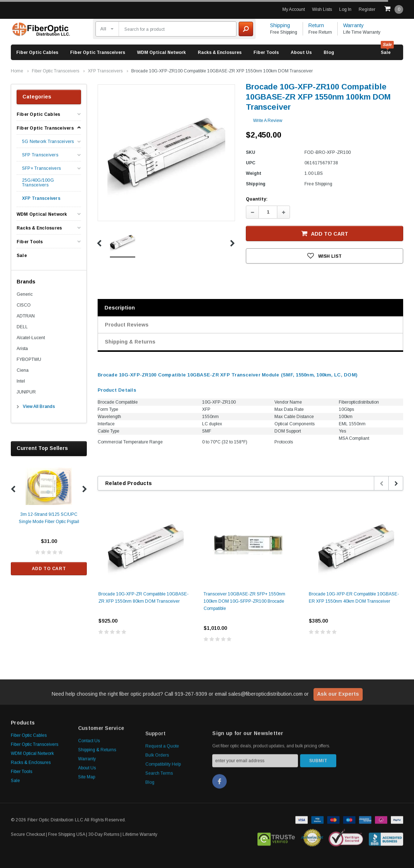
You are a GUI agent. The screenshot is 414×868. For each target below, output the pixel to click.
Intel (21, 381)
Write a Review (268, 121)
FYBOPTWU (29, 359)
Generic (25, 294)
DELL (22, 327)
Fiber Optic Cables (37, 52)
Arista (22, 349)
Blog (329, 52)
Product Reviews (127, 325)
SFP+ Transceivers (41, 168)
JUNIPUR (26, 392)
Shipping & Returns (130, 342)
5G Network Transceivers (48, 142)
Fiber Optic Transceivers (98, 52)
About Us (301, 52)
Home (17, 71)
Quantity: (257, 199)
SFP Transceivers (40, 155)
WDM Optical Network (161, 52)
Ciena (23, 370)
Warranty (353, 25)
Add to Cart (49, 569)
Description (120, 308)
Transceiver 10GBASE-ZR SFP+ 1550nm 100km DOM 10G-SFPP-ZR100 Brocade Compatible (244, 601)
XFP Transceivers (105, 71)
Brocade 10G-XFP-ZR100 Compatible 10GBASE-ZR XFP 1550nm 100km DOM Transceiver (222, 71)
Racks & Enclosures (220, 52)
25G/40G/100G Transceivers (38, 183)
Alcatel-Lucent (31, 338)
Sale (386, 52)
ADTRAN (26, 316)
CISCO (24, 305)
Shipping (280, 25)
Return (316, 25)
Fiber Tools (266, 52)
